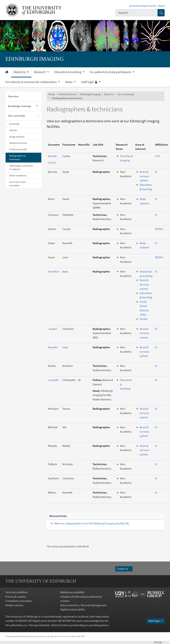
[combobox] (137, 13)
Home (52, 94)
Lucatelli (53, 380)
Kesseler (53, 347)
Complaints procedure (19, 601)
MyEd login (156, 621)
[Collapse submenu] (38, 116)
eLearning (14, 124)
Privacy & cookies (16, 597)
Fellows (13, 130)
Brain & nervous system (144, 176)
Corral (52, 162)
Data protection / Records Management (83, 605)
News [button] (69, 82)
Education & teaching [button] (68, 72)
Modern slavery (14, 605)
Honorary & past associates (18, 184)
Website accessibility (72, 592)
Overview (13, 96)
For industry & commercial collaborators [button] (31, 82)
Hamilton (54, 271)
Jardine (53, 329)
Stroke (144, 319)
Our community (17, 116)
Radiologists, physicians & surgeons (21, 167)
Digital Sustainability (73, 609)
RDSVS (159, 229)
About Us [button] (20, 72)
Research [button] (40, 72)
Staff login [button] (90, 82)
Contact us (124, 569)
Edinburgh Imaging (90, 94)
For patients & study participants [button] (111, 72)
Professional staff (18, 149)
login (159, 642)
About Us (109, 94)
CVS (158, 156)
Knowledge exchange (20, 106)
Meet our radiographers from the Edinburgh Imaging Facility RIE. (92, 523)
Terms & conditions (17, 592)
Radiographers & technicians (17, 157)
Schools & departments (143, 6)
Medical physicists (18, 143)
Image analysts (17, 137)
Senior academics (18, 175)
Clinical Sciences (67, 94)
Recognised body (39, 625)
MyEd (161, 6)
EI (156, 172)
